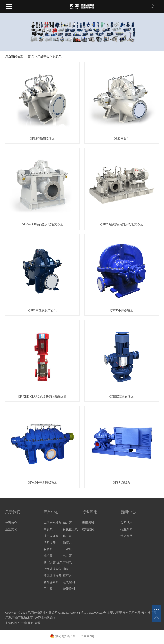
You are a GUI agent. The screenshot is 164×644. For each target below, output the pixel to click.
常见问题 (126, 536)
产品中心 (43, 56)
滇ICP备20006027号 (94, 613)
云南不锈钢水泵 (22, 618)
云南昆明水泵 (132, 613)
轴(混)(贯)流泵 (53, 562)
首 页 (31, 56)
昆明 (31, 623)
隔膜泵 (67, 543)
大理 (37, 623)
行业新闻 (126, 529)
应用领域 (88, 523)
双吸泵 (57, 56)
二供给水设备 (53, 523)
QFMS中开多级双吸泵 (42, 483)
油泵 (66, 569)
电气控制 (69, 582)
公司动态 (126, 523)
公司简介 (11, 523)
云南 (24, 623)
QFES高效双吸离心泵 (42, 310)
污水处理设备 (53, 569)
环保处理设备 (53, 576)
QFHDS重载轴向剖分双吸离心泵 (122, 225)
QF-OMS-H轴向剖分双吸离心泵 (42, 225)
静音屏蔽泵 (51, 582)
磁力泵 (67, 523)
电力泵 (67, 556)
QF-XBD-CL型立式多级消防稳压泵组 (42, 397)
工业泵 (67, 549)
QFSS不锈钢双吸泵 (42, 139)
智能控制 (69, 589)
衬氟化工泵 (70, 529)
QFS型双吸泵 (122, 483)
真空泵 (67, 576)
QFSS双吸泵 (122, 139)
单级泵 (48, 529)
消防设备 (50, 543)
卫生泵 (48, 589)
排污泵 (48, 556)
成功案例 (88, 529)
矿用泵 (67, 562)
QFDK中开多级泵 (122, 310)
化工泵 (67, 536)
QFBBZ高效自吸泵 (122, 397)
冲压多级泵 (51, 536)
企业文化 (11, 529)
